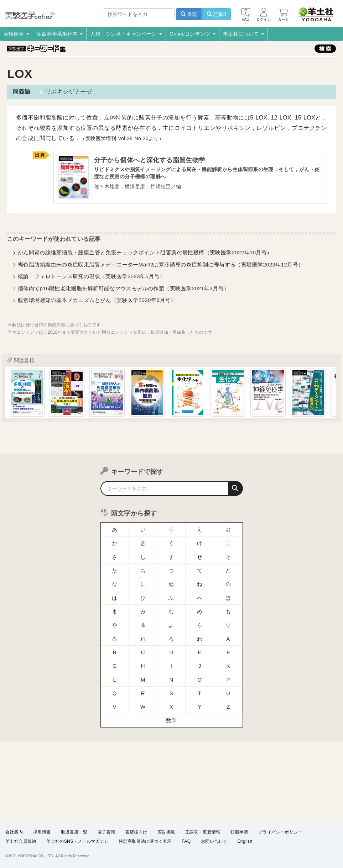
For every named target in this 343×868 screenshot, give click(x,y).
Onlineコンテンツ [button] (193, 34)
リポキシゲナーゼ (68, 92)
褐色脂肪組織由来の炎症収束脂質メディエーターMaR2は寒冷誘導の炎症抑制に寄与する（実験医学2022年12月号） (161, 265)
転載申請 (239, 832)
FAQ (186, 842)
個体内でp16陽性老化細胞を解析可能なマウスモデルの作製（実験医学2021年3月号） (124, 289)
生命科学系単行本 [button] (60, 34)
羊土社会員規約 (21, 842)
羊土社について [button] (243, 34)
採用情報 (42, 832)
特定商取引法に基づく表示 (145, 842)
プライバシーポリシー (280, 832)
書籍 (189, 14)
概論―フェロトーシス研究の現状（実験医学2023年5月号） (91, 277)
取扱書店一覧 (74, 832)
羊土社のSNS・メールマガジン (77, 842)
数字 (171, 707)
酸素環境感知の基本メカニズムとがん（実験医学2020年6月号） (97, 300)
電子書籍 (106, 832)
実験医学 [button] (16, 34)
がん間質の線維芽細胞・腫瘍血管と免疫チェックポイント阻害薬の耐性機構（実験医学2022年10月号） (145, 253)
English (245, 842)
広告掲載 (166, 832)
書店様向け (136, 832)
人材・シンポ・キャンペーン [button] (126, 34)
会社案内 (14, 832)
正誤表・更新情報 (203, 832)
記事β (217, 14)
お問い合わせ (214, 842)
